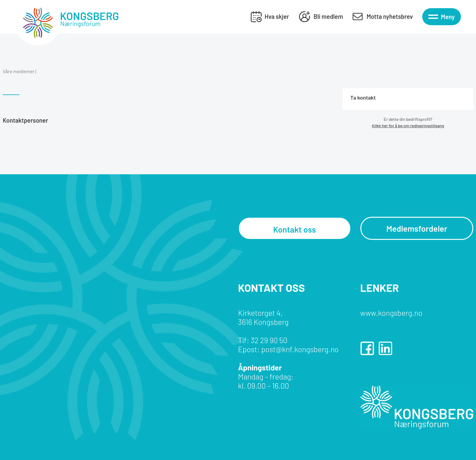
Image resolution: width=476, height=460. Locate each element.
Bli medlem (328, 16)
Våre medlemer (19, 71)
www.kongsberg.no (391, 313)
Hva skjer (277, 16)
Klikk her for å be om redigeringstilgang (408, 126)
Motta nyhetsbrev (390, 16)
